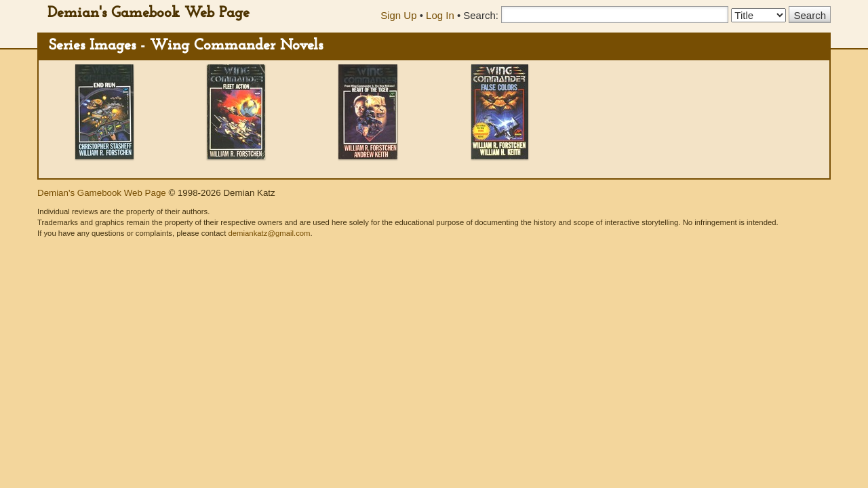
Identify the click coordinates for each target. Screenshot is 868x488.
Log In (440, 15)
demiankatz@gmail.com (269, 233)
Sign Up (398, 15)
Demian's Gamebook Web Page (149, 13)
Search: (481, 15)
